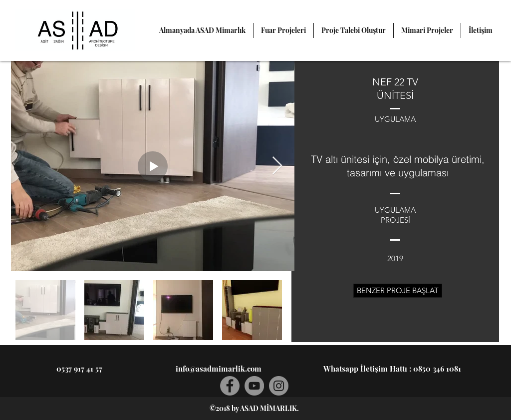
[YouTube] (254, 386)
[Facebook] (230, 386)
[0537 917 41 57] (79, 369)
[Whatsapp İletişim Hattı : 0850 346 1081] (392, 369)
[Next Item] (277, 166)
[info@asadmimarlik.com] (219, 369)
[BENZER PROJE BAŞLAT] (398, 291)
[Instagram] (279, 386)
